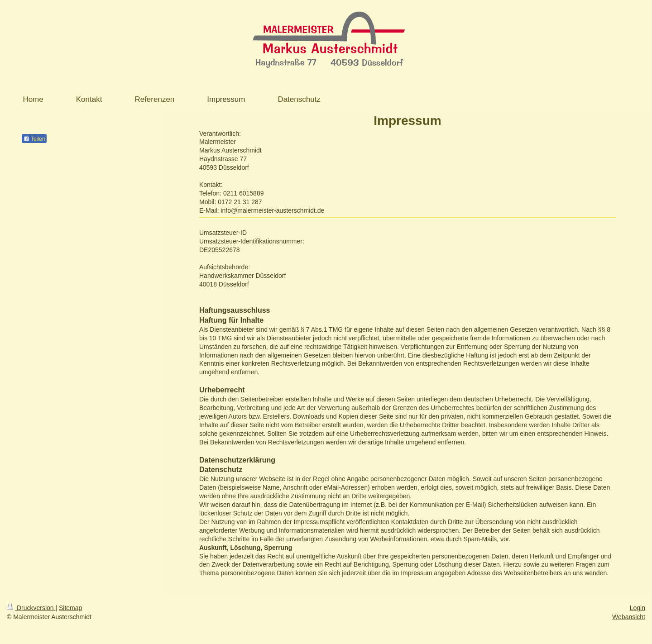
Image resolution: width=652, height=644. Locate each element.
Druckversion (31, 608)
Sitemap (70, 608)
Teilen (34, 139)
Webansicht (629, 617)
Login (638, 608)
